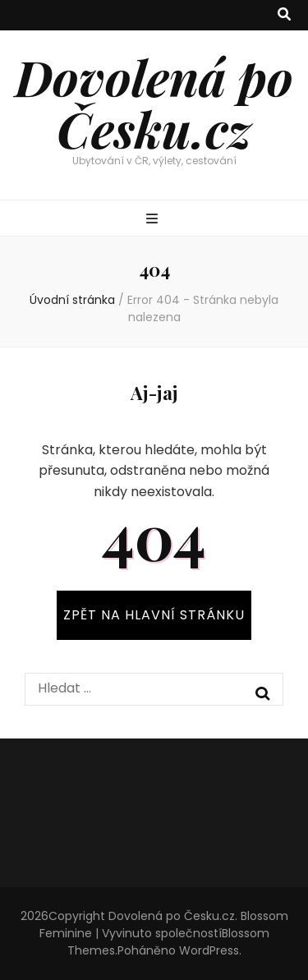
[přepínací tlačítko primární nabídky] (154, 220)
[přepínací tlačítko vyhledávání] (284, 15)
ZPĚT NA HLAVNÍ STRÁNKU (154, 615)
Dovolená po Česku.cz (154, 102)
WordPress (209, 950)
